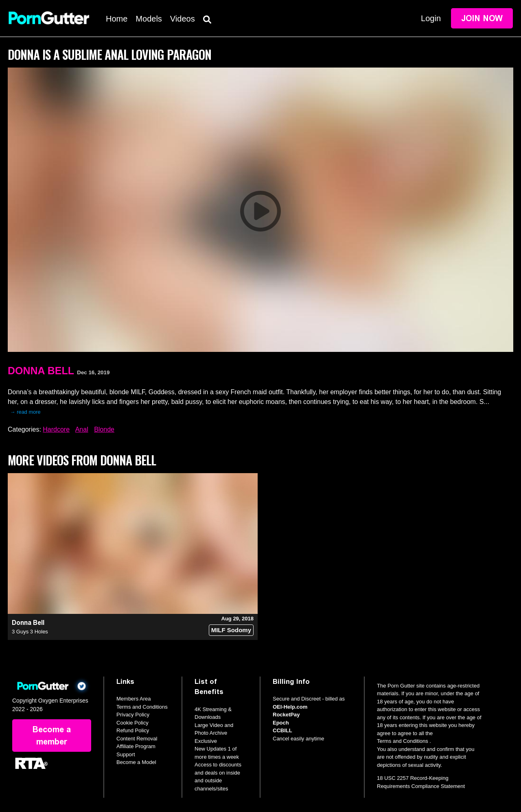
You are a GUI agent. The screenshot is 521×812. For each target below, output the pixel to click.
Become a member (52, 736)
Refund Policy (133, 730)
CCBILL (282, 730)
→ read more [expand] (25, 412)
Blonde (104, 429)
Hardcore (56, 429)
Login (431, 18)
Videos (183, 19)
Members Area (134, 699)
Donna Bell (41, 371)
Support (126, 754)
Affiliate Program (136, 746)
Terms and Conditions (142, 707)
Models (149, 19)
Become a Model (136, 762)
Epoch (281, 723)
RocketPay (286, 715)
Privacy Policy (133, 715)
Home (117, 19)
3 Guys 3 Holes (30, 632)
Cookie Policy (132, 723)
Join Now (482, 18)
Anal (82, 429)
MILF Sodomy (231, 630)
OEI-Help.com (290, 707)
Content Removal (137, 739)
